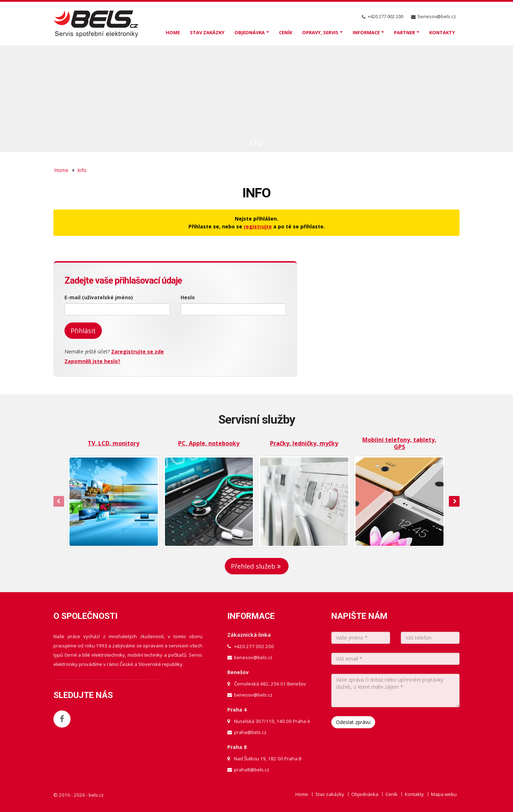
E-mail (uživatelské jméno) (99, 297)
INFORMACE (366, 32)
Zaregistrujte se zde (138, 351)
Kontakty (414, 794)
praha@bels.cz (250, 732)
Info (82, 170)
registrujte (258, 226)
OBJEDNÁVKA (250, 32)
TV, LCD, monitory (113, 443)
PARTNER (405, 32)
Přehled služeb (257, 566)
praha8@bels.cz (252, 770)
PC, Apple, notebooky (209, 443)
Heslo (188, 297)
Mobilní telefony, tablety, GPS (399, 443)
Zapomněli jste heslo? (92, 361)
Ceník (392, 794)
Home (61, 170)
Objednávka (365, 794)
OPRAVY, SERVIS (320, 32)
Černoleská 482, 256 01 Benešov (270, 684)
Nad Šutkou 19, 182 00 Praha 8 (268, 759)
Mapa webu (444, 794)
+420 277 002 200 (385, 17)
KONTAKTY (442, 32)
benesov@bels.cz (437, 17)
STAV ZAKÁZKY (207, 32)
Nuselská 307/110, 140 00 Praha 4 (272, 721)
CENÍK (286, 32)
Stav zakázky (330, 794)
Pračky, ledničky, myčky (304, 443)
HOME (173, 32)
